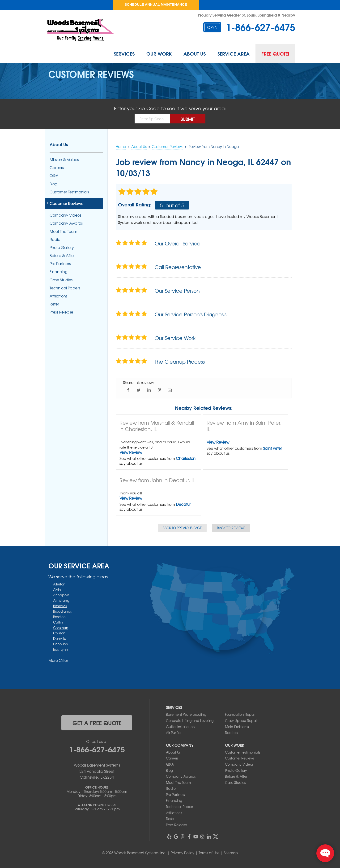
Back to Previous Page (182, 528)
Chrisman (61, 628)
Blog (53, 184)
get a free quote (97, 723)
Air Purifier (174, 733)
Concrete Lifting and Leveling (190, 720)
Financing (59, 272)
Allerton (59, 584)
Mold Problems (237, 727)
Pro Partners (60, 264)
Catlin (58, 622)
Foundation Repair (240, 714)
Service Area (234, 53)
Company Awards (66, 223)
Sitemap (231, 853)
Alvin (57, 589)
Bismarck (60, 606)
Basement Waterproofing (186, 714)
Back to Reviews (231, 528)
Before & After (62, 255)
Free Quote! (275, 53)
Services (124, 53)
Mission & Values (64, 159)
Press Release (61, 312)
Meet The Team (63, 231)
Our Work (159, 53)
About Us (195, 53)
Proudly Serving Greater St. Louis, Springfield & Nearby (246, 15)
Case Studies (61, 280)
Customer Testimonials (69, 192)
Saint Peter (272, 448)
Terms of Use (209, 853)
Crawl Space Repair (241, 720)
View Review (131, 452)
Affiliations (58, 296)
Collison (59, 633)
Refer (54, 304)
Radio (55, 239)
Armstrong (61, 600)
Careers (57, 168)
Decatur (183, 504)
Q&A (54, 176)
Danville (60, 638)
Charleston (186, 458)
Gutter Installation (180, 727)
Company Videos (65, 215)
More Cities (58, 660)
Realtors (231, 733)
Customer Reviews (66, 203)
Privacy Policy (183, 853)
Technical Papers (65, 288)
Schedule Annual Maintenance (156, 4)
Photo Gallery (62, 247)
